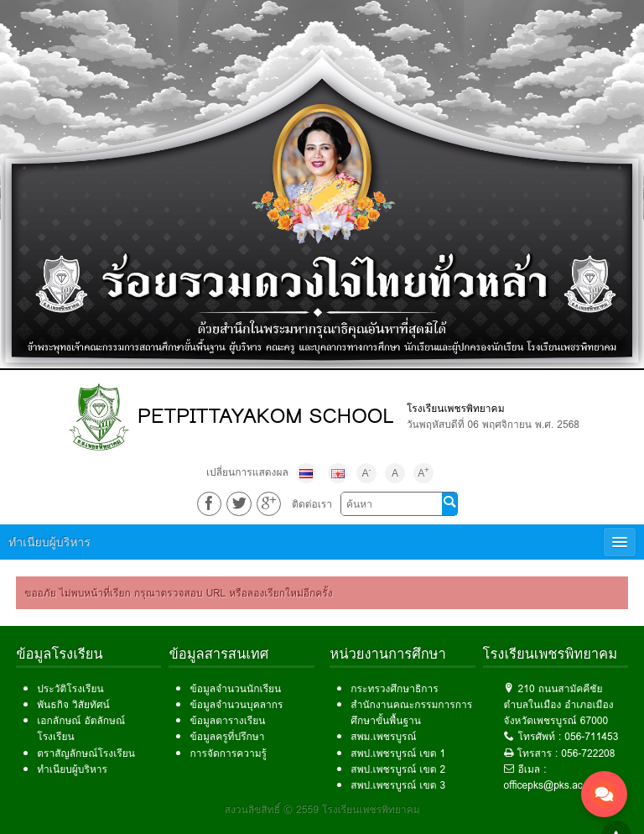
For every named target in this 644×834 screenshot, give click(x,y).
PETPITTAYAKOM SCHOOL (266, 416)
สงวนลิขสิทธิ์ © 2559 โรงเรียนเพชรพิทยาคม (322, 809)
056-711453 (591, 736)
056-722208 (588, 753)
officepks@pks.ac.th (549, 785)
